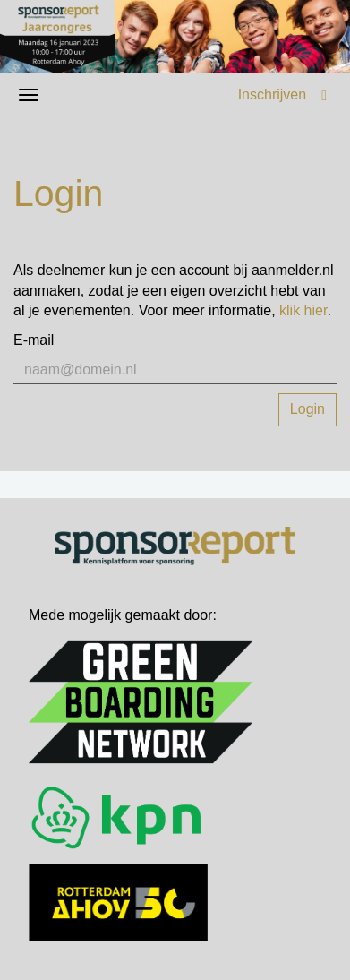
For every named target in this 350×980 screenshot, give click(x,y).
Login (307, 409)
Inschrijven (272, 95)
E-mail (34, 340)
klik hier (303, 310)
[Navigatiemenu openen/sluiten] (29, 95)
